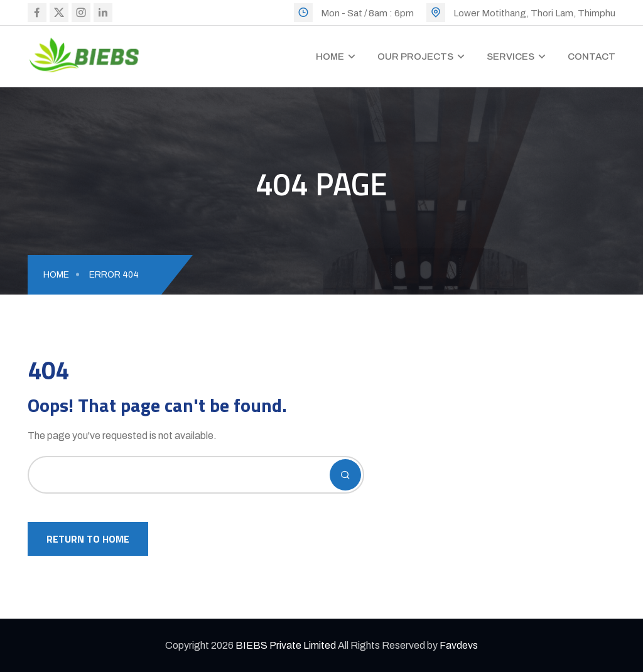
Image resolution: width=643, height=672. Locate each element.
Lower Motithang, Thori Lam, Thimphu (534, 13)
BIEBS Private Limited (286, 645)
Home (330, 57)
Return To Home (88, 539)
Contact (592, 57)
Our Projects (415, 57)
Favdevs (459, 645)
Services (511, 57)
